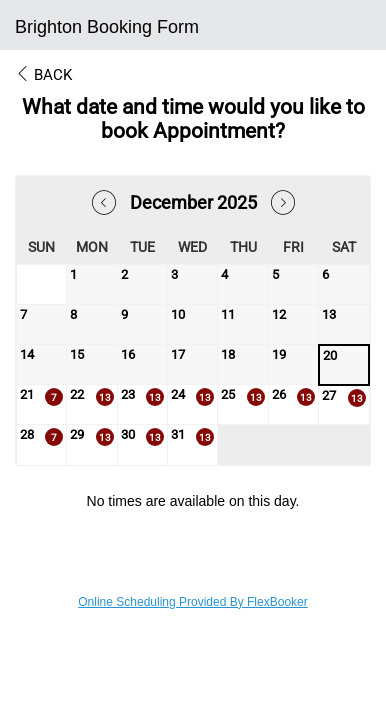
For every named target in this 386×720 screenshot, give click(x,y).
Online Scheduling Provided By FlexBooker (192, 602)
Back (43, 75)
